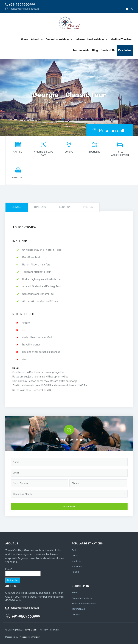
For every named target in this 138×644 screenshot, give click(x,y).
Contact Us (108, 50)
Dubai (75, 556)
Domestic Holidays (59, 40)
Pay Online (125, 50)
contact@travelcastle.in (22, 9)
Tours (58, 102)
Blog (95, 50)
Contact (76, 614)
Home (25, 40)
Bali (74, 550)
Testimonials (81, 50)
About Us (37, 40)
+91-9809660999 (20, 5)
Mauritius (77, 567)
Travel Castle (31, 630)
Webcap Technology (29, 637)
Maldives (77, 561)
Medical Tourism (121, 40)
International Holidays (92, 40)
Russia (75, 572)
